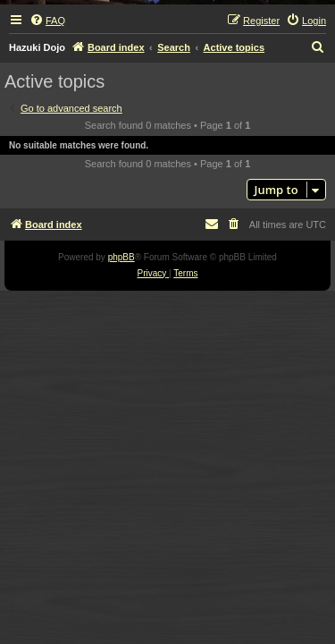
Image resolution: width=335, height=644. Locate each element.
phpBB (121, 257)
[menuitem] (47, 21)
